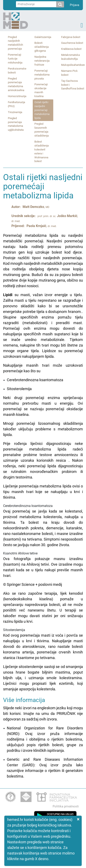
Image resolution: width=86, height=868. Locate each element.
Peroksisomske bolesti (17, 71)
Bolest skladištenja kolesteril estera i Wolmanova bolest (42, 151)
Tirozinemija (15, 112)
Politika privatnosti (66, 806)
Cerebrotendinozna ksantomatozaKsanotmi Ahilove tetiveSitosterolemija (43, 462)
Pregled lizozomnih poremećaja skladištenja (42, 130)
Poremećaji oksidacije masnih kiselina (41, 90)
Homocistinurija (17, 96)
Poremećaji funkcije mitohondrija (15, 59)
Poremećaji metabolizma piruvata (42, 75)
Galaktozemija (43, 37)
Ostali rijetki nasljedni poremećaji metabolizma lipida (42, 110)
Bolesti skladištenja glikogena (42, 47)
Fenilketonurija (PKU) (16, 104)
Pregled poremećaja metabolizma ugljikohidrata (16, 124)
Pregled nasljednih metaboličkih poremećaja (15, 43)
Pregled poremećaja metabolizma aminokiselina (16, 84)
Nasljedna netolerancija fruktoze (42, 61)
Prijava (74, 5)
